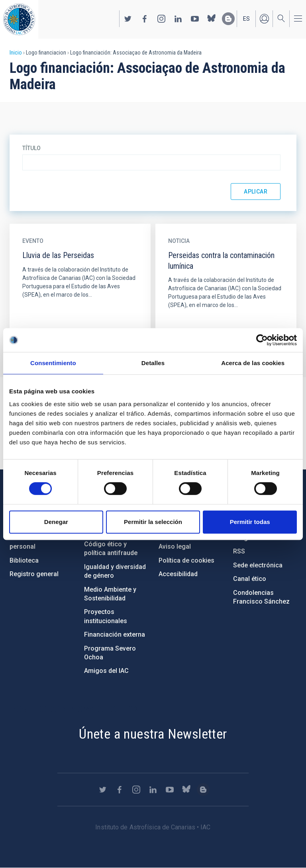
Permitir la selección (153, 522)
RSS (239, 551)
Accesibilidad (178, 574)
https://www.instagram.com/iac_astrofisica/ (161, 19)
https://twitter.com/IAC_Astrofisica (128, 19)
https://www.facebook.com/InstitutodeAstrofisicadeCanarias (145, 19)
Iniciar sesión (264, 19)
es (246, 19)
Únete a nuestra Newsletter (153, 734)
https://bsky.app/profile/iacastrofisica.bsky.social (212, 19)
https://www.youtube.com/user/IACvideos (195, 19)
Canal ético (250, 579)
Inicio (16, 53)
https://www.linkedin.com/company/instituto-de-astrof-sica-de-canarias (178, 19)
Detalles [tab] (153, 363)
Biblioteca (24, 560)
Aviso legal (175, 546)
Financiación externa (115, 634)
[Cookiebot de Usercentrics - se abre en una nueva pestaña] (262, 340)
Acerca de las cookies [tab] (253, 363)
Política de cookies (186, 560)
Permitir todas (250, 522)
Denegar (56, 522)
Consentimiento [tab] (53, 363)
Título (31, 148)
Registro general (34, 574)
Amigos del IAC (106, 671)
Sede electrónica (258, 565)
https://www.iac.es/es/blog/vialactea (228, 19)
